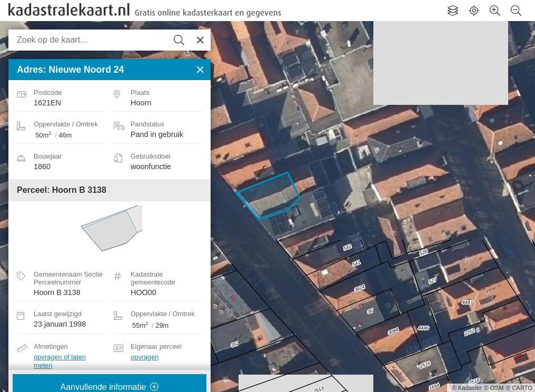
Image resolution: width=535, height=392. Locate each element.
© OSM (494, 388)
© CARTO (519, 388)
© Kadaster (467, 388)
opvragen (145, 357)
